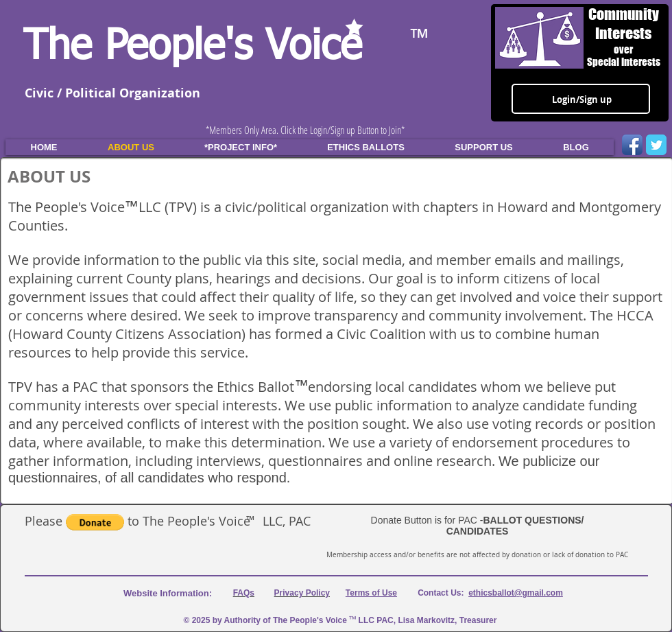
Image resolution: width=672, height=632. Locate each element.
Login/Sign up (582, 100)
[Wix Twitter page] (656, 145)
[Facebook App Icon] (632, 145)
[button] (95, 522)
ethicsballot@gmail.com (516, 593)
